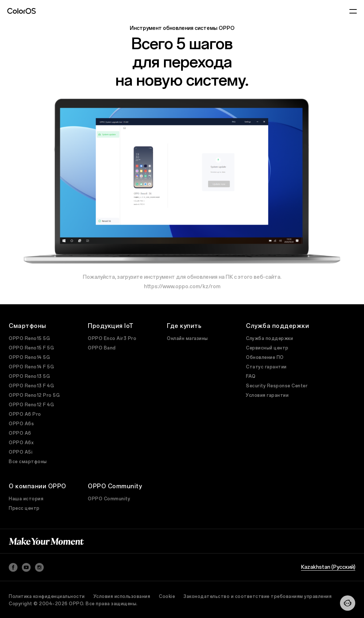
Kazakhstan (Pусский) (328, 567)
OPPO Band (102, 348)
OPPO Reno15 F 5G (31, 348)
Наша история (26, 499)
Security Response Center (277, 386)
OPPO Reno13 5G (29, 376)
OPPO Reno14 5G (29, 357)
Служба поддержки (269, 339)
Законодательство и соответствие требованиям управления (258, 597)
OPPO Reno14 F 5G (31, 367)
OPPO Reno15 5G (29, 339)
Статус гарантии (266, 367)
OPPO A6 (20, 433)
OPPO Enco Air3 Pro (112, 339)
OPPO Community (109, 499)
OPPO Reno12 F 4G (31, 405)
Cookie (167, 597)
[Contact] (348, 603)
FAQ (251, 376)
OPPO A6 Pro (25, 414)
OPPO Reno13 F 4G (31, 386)
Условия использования (122, 597)
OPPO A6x (21, 443)
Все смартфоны (28, 462)
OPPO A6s (21, 424)
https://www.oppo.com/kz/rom (182, 287)
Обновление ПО (265, 357)
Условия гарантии (267, 395)
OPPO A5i (21, 452)
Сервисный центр (267, 348)
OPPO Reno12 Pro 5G (34, 395)
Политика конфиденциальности (47, 597)
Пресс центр (24, 508)
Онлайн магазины (187, 339)
